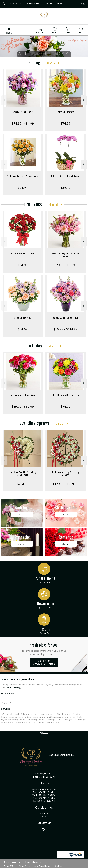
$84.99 (23, 265)
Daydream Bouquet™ (23, 112)
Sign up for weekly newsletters (44, 663)
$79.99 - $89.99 (66, 265)
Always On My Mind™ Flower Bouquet (65, 255)
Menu (9, 33)
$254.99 (23, 484)
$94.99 (23, 188)
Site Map (58, 866)
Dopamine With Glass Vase (23, 395)
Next (84, 100)
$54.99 (23, 329)
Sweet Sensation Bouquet (65, 318)
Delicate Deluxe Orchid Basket (66, 176)
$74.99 (65, 123)
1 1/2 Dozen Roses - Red (23, 253)
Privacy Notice (25, 866)
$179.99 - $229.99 (66, 484)
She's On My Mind (23, 318)
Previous (4, 100)
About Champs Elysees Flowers (19, 679)
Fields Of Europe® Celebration (66, 395)
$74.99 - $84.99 (23, 123)
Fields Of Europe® (65, 112)
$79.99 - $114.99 (66, 329)
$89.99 (65, 188)
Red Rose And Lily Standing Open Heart (23, 474)
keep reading (14, 687)
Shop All (52, 63)
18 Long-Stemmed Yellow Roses (23, 176)
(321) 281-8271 (14, 3)
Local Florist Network (43, 866)
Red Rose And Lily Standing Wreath (66, 474)
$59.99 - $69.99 (23, 406)
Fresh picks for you (44, 649)
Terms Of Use (10, 866)
